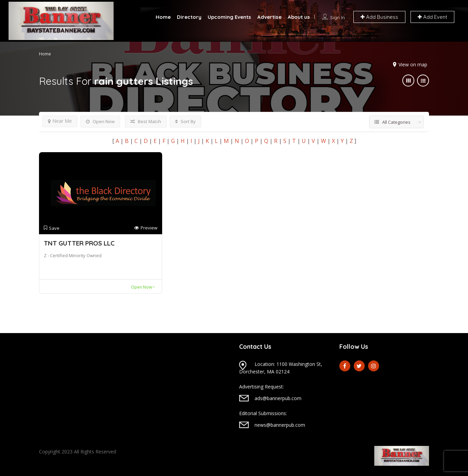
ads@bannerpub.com (278, 398)
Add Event (432, 17)
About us (299, 17)
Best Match (146, 121)
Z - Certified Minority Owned (73, 255)
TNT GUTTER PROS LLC (79, 243)
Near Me (60, 121)
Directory (189, 17)
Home (163, 17)
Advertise (269, 17)
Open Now (100, 121)
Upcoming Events (229, 17)
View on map (413, 64)
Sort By (185, 121)
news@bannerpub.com (280, 425)
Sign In (337, 17)
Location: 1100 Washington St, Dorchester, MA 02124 (281, 368)
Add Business (379, 17)
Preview (146, 228)
